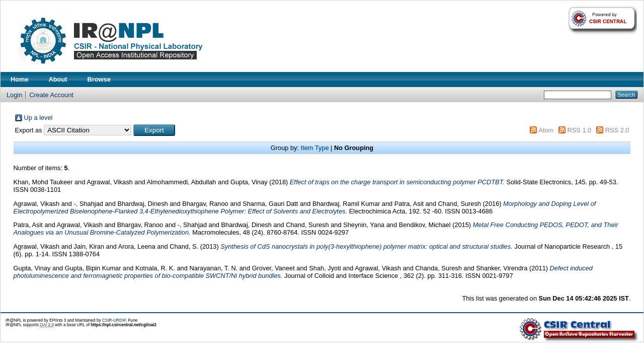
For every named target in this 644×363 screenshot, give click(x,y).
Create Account (51, 95)
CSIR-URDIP (114, 320)
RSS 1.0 (580, 130)
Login (14, 95)
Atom (546, 130)
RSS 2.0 (617, 130)
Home (20, 79)
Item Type (315, 148)
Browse (99, 79)
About (58, 79)
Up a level (38, 118)
